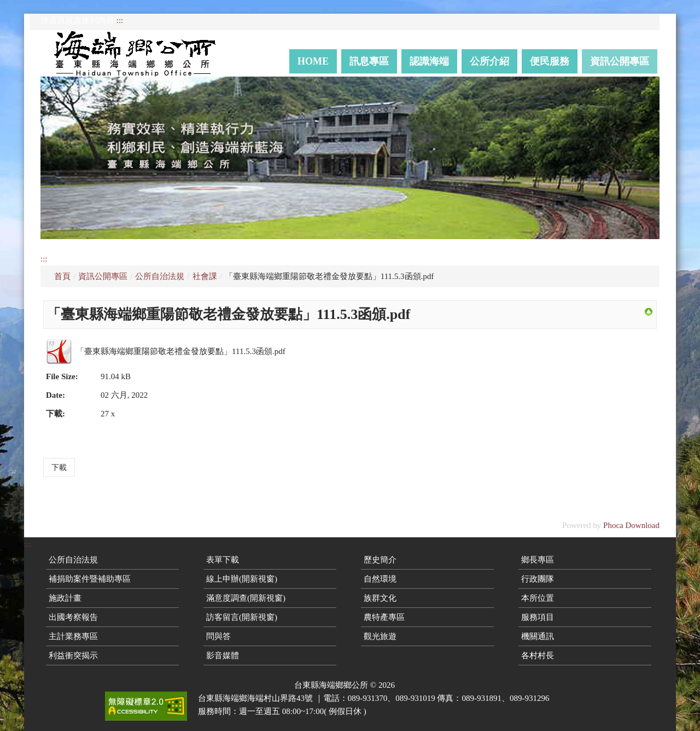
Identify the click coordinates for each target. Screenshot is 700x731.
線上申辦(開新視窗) (242, 579)
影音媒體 (223, 655)
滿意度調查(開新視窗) (246, 598)
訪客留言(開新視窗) (242, 617)
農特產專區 (384, 617)
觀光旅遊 (380, 636)
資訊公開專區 (620, 61)
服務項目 (538, 617)
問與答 (218, 636)
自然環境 (380, 579)
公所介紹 (489, 61)
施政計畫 (65, 598)
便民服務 (550, 61)
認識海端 (429, 61)
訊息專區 (369, 61)
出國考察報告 (73, 617)
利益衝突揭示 (73, 655)
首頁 (62, 276)
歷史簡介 (380, 560)
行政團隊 (538, 579)
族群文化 (380, 598)
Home (313, 61)
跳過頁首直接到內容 (77, 20)
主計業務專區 (73, 636)
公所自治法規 (160, 276)
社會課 (205, 276)
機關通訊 (538, 636)
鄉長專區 (538, 560)
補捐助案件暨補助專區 (90, 579)
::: (120, 20)
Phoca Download (631, 525)
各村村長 (538, 655)
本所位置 (538, 598)
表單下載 (223, 560)
